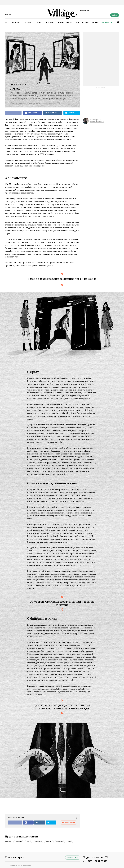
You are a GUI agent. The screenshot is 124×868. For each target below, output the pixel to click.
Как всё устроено (18, 85)
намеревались (56, 151)
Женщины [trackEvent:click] (38, 842)
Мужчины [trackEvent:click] (49, 842)
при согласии (57, 128)
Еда (77, 22)
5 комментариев (69, 823)
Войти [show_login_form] (115, 15)
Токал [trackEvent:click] (69, 842)
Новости (17, 22)
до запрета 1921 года (27, 125)
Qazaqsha (106, 22)
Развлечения (64, 22)
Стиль (86, 22)
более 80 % (74, 119)
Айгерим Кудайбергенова (22, 103)
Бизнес (50, 22)
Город (29, 22)
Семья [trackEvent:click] (28, 842)
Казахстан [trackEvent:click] (60, 842)
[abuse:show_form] (76, 818)
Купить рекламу (101, 87)
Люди (39, 22)
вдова (43, 128)
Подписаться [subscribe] (73, 858)
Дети (95, 22)
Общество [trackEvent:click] (18, 842)
